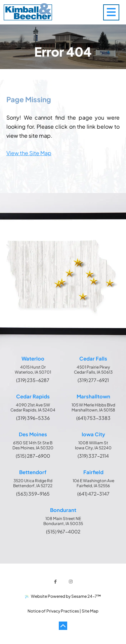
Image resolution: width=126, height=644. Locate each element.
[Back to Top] (63, 626)
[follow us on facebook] (55, 582)
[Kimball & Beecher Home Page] (28, 12)
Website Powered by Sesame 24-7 (63, 596)
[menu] (115, 12)
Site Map (90, 611)
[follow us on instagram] (71, 582)
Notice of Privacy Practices (53, 611)
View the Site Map (29, 153)
